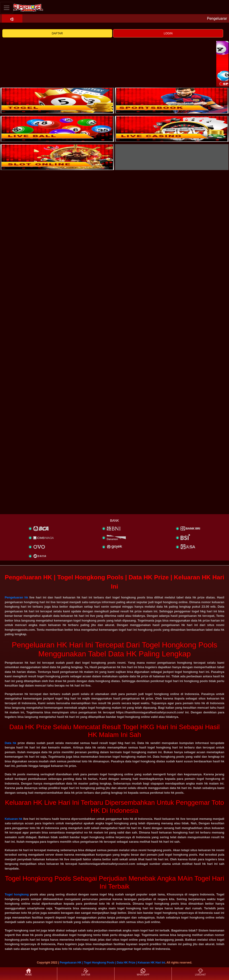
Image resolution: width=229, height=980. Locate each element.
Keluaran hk (14, 819)
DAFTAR (57, 33)
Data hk (10, 743)
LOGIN (168, 33)
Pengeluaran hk (16, 597)
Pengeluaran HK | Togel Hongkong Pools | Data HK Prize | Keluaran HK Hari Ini (112, 963)
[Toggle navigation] (7, 8)
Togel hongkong (17, 894)
